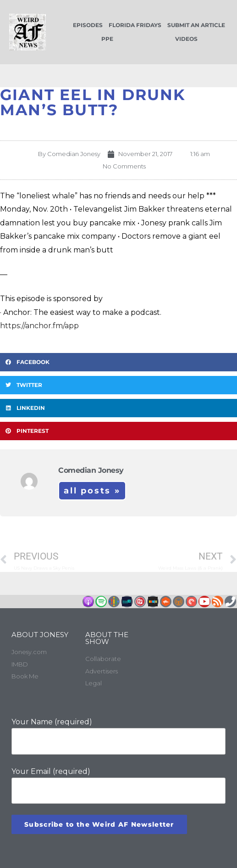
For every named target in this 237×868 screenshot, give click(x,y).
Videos (186, 39)
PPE (107, 39)
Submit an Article (196, 25)
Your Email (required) (118, 786)
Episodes (88, 25)
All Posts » (92, 491)
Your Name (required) (118, 736)
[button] (118, 362)
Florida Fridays (135, 25)
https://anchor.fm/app (39, 326)
